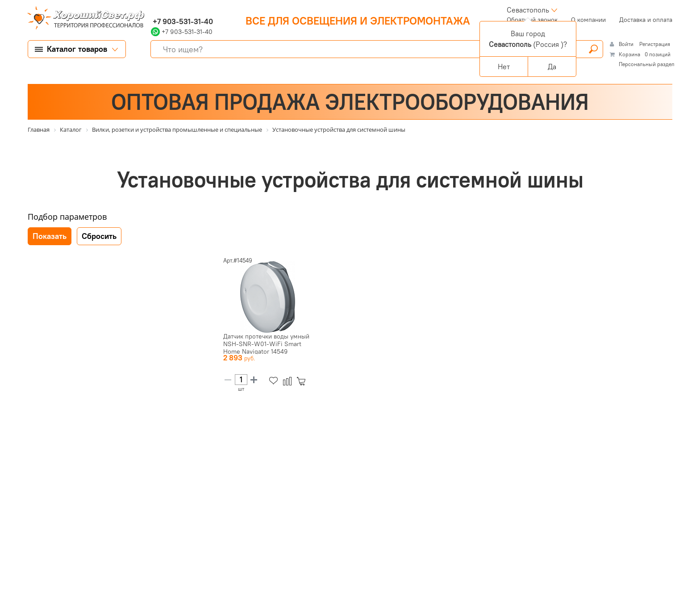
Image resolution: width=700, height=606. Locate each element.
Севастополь (528, 10)
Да (552, 67)
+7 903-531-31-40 (182, 21)
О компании (588, 20)
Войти (627, 44)
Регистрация (655, 44)
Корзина (629, 54)
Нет (504, 67)
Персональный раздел (647, 64)
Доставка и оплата (646, 20)
